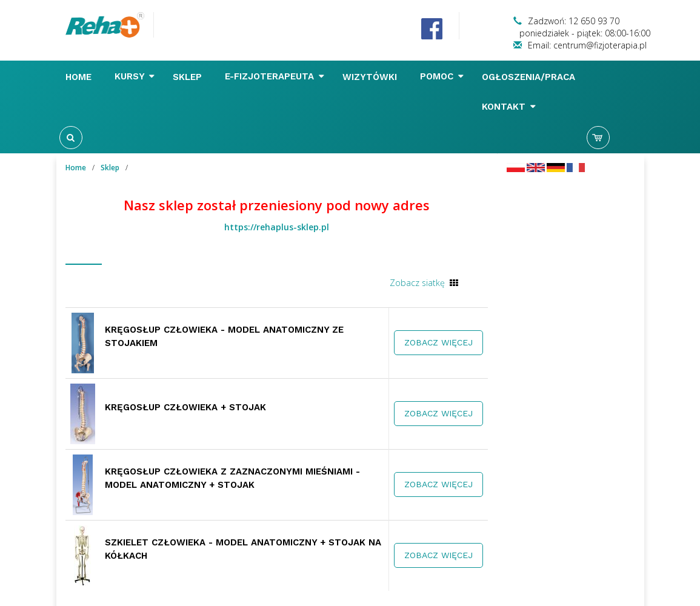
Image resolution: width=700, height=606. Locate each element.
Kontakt (509, 107)
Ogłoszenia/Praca (530, 77)
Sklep (189, 77)
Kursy (135, 76)
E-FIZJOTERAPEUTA (275, 76)
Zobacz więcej (438, 342)
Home (80, 77)
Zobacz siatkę (417, 283)
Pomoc (442, 76)
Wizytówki (371, 77)
